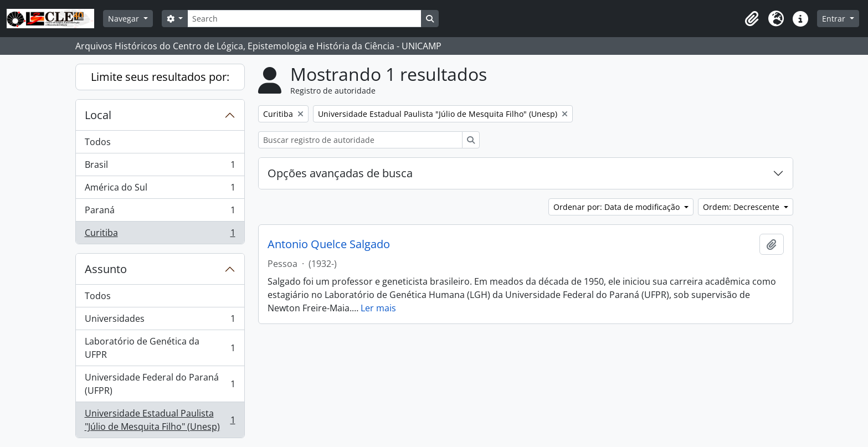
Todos (98, 142)
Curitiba (160, 235)
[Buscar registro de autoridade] (360, 140)
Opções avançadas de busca (340, 173)
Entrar (835, 19)
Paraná (160, 212)
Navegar (125, 19)
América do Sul (160, 190)
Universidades (160, 321)
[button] (752, 19)
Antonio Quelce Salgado (329, 244)
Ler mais (378, 308)
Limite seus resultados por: (160, 77)
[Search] (304, 19)
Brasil (160, 167)
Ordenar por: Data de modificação (618, 207)
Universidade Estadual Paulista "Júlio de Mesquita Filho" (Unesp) (160, 420)
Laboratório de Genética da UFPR (160, 348)
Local (98, 115)
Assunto (106, 269)
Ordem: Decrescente (742, 207)
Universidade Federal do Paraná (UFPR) (160, 384)
